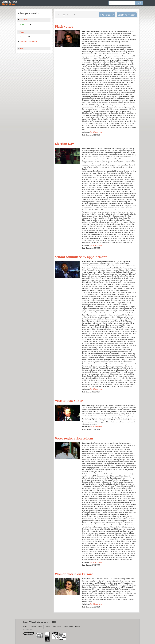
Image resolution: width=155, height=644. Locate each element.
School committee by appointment (81, 257)
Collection (23, 20)
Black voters (64, 26)
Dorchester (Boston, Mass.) (29, 41)
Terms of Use (57, 627)
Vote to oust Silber (69, 401)
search (139, 3)
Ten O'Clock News (96, 132)
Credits (47, 627)
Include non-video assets (73, 15)
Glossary (33, 627)
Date (21, 49)
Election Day (64, 144)
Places (22, 32)
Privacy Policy (68, 627)
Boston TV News (9, 3)
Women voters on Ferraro (74, 574)
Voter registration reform (74, 438)
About (40, 627)
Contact (78, 627)
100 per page (106, 15)
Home (25, 627)
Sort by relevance (126, 15)
